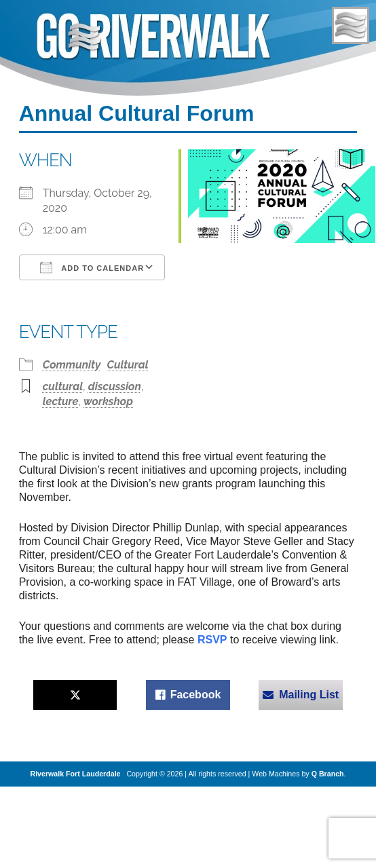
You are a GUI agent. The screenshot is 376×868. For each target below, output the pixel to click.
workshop (108, 401)
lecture (61, 401)
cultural (63, 386)
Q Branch (328, 774)
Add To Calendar (92, 267)
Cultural (127, 365)
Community (72, 365)
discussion (115, 386)
